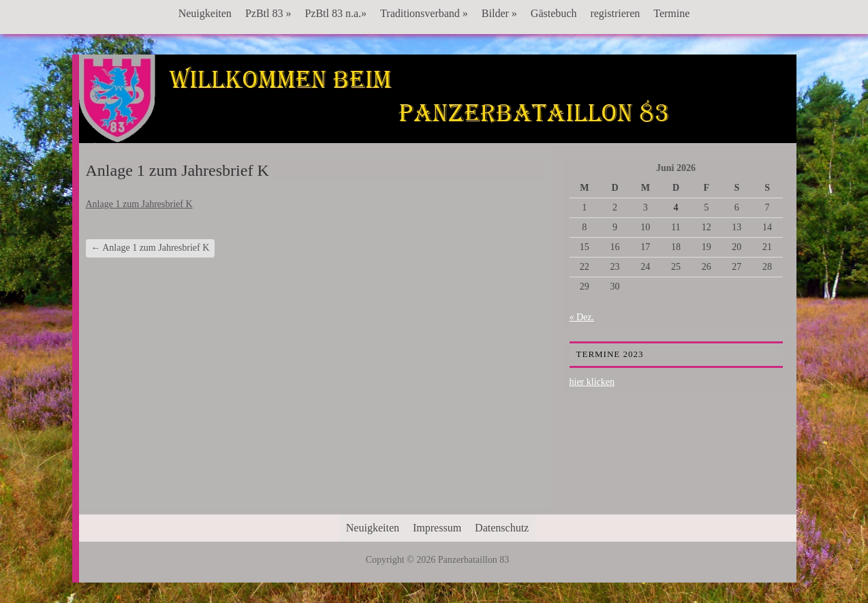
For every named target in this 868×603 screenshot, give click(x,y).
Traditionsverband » (424, 13)
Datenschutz (502, 528)
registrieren (615, 13)
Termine (671, 13)
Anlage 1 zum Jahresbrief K (139, 204)
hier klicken (592, 382)
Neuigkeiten (205, 13)
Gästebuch (554, 13)
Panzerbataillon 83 (438, 96)
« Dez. (582, 317)
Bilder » (499, 13)
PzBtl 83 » (268, 13)
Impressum (437, 528)
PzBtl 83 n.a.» (336, 13)
